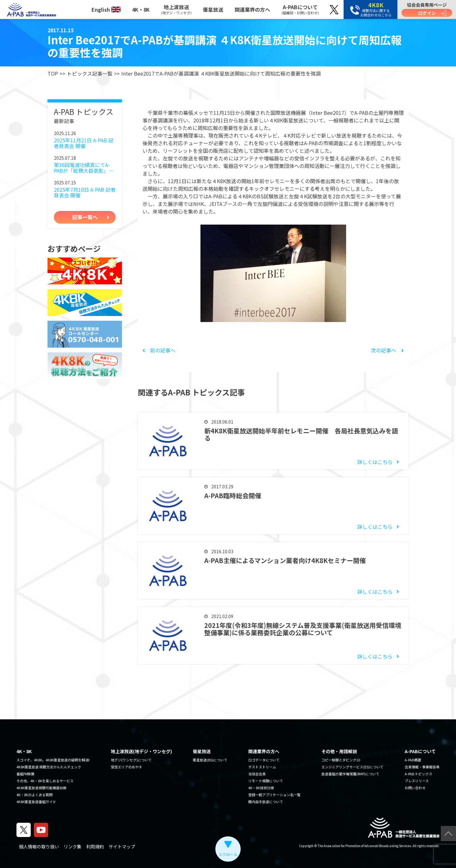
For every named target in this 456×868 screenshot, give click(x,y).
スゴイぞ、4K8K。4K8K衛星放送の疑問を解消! (53, 760)
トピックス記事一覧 (90, 73)
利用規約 (95, 846)
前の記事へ (159, 350)
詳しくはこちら (375, 462)
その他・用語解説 (339, 751)
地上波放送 (176, 9)
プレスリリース (417, 781)
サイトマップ (122, 846)
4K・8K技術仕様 (261, 788)
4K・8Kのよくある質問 (35, 795)
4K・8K (141, 9)
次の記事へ (387, 350)
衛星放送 (213, 9)
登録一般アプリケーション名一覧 (274, 795)
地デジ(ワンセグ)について (131, 760)
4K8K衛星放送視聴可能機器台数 (41, 788)
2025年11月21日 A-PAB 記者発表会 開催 (84, 143)
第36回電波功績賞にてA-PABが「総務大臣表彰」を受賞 (84, 168)
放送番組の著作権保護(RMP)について (350, 774)
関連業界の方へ (252, 9)
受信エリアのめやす (127, 767)
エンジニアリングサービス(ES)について (352, 767)
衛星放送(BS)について (210, 760)
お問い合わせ (415, 788)
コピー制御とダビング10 (341, 760)
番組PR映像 (25, 774)
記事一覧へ (85, 217)
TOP (53, 73)
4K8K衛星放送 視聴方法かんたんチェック (49, 767)
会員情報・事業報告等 (422, 767)
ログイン (427, 13)
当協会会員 (257, 774)
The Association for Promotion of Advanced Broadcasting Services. (365, 846)
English (106, 9)
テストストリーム (262, 767)
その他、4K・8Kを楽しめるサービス (45, 781)
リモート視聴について (266, 781)
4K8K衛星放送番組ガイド (36, 802)
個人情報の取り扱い (39, 846)
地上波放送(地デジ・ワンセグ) (141, 751)
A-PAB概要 (413, 760)
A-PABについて (300, 9)
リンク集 (73, 846)
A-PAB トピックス (418, 774)
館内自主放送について (266, 802)
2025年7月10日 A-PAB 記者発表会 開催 (85, 192)
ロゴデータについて (264, 760)
